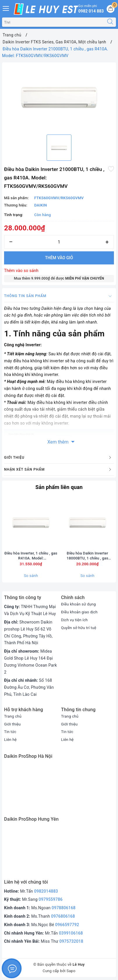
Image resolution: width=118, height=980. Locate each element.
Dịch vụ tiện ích (74, 620)
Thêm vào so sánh (21, 271)
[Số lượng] (59, 242)
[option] (59, 97)
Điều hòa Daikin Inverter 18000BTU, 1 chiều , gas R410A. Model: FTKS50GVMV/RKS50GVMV (88, 556)
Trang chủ (13, 716)
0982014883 (46, 891)
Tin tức (10, 732)
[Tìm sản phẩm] (53, 22)
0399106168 (71, 933)
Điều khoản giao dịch (79, 612)
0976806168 (63, 916)
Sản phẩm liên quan (59, 487)
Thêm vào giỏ (59, 258)
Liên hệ (10, 740)
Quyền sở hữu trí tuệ (79, 628)
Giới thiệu (12, 724)
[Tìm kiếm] (110, 22)
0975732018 (71, 941)
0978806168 (64, 908)
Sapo (71, 971)
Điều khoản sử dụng (79, 604)
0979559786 (51, 899)
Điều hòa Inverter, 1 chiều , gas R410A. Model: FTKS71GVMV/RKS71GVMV (31, 556)
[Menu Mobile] (6, 8)
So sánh (31, 576)
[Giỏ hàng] (111, 9)
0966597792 (67, 925)
